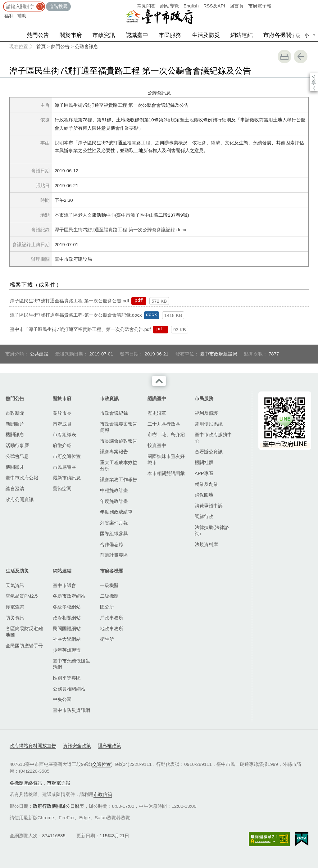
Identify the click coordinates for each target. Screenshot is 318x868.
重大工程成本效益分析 (119, 466)
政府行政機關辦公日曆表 (59, 806)
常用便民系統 (209, 424)
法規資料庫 (206, 544)
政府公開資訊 (20, 499)
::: (2, 3)
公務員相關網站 (69, 689)
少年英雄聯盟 (67, 650)
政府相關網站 (67, 618)
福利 (9, 16)
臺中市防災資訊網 (71, 710)
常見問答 (146, 6)
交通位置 (102, 764)
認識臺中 (137, 35)
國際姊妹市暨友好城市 (166, 459)
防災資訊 (15, 618)
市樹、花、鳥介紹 (166, 434)
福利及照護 (206, 413)
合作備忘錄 (112, 544)
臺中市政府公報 (22, 478)
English (191, 6)
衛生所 (107, 639)
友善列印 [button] (284, 57)
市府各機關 (277, 35)
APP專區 (204, 473)
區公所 (107, 607)
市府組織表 (64, 434)
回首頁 (236, 6)
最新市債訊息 (67, 478)
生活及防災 (206, 35)
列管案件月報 (114, 523)
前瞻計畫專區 (114, 555)
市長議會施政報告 (119, 441)
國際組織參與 (114, 533)
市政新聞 (15, 413)
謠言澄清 (15, 488)
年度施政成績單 (116, 512)
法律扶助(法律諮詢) (212, 530)
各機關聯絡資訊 (26, 783)
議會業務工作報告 (119, 479)
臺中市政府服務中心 (213, 438)
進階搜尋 (58, 6)
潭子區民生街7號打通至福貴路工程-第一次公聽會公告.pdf (69, 301)
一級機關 (109, 585)
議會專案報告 (114, 452)
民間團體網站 (67, 628)
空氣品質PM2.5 (22, 596)
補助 (22, 16)
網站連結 (242, 35)
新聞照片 (15, 424)
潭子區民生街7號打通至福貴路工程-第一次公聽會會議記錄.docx (120, 230)
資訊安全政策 (77, 746)
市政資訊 (104, 35)
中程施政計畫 (114, 490)
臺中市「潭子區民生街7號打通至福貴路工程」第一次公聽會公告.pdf (80, 329)
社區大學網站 (67, 639)
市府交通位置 (67, 456)
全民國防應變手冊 (24, 646)
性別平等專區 (67, 678)
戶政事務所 (112, 618)
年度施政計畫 (114, 501)
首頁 (41, 46)
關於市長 (62, 413)
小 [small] (307, 35)
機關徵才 (15, 467)
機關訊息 (15, 434)
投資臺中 (157, 445)
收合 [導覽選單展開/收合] (159, 381)
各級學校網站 (67, 607)
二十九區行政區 (164, 424)
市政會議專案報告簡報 (119, 427)
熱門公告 (38, 35)
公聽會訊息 (86, 46)
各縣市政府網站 (69, 596)
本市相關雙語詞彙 (166, 473)
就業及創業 (206, 484)
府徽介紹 (62, 445)
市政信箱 (103, 794)
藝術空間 (62, 488)
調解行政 (204, 516)
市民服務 (170, 35)
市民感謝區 (64, 467)
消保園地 (204, 495)
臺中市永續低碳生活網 (71, 664)
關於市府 (71, 35)
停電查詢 (15, 607)
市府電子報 (260, 6)
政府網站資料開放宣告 (33, 746)
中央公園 (62, 699)
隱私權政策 (109, 746)
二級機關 (109, 596)
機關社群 (204, 462)
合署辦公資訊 (209, 452)
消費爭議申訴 (209, 506)
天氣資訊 (15, 585)
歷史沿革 (157, 413)
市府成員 (62, 424)
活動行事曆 (17, 445)
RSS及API (214, 6)
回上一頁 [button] (301, 57)
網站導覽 (170, 6)
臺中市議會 (64, 585)
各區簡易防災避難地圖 (24, 632)
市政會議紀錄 (114, 413)
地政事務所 (112, 628)
